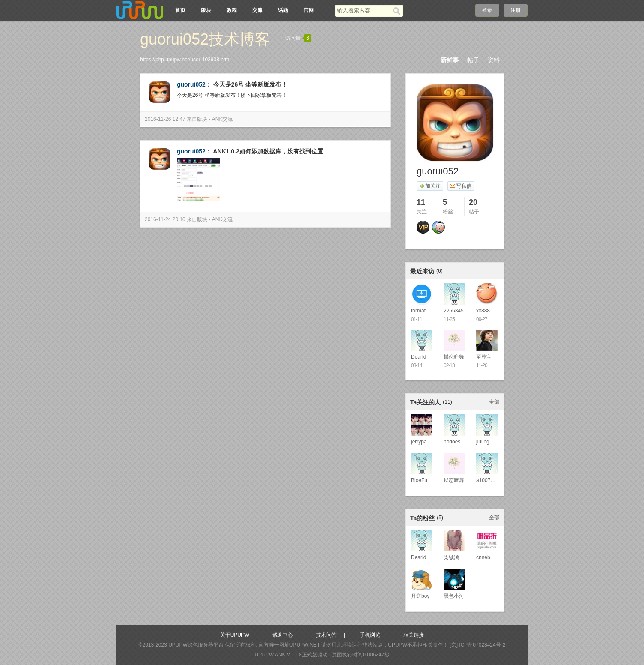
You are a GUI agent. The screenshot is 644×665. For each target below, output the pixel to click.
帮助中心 (283, 635)
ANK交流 (222, 119)
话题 (283, 10)
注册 (516, 10)
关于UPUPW (235, 635)
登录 (487, 10)
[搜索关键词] (364, 10)
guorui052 (191, 84)
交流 (257, 10)
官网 (309, 10)
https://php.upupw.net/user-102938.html (185, 60)
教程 (232, 10)
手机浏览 (370, 635)
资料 (494, 60)
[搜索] (398, 11)
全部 (494, 402)
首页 (180, 10)
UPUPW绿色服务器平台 (196, 645)
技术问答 (326, 635)
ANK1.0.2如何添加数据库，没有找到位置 (268, 151)
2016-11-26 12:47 (165, 119)
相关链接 (414, 635)
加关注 (430, 186)
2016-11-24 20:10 (165, 219)
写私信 (461, 186)
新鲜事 (450, 60)
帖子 (473, 60)
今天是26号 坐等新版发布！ (250, 84)
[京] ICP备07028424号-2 (477, 645)
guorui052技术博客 (205, 39)
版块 (206, 10)
